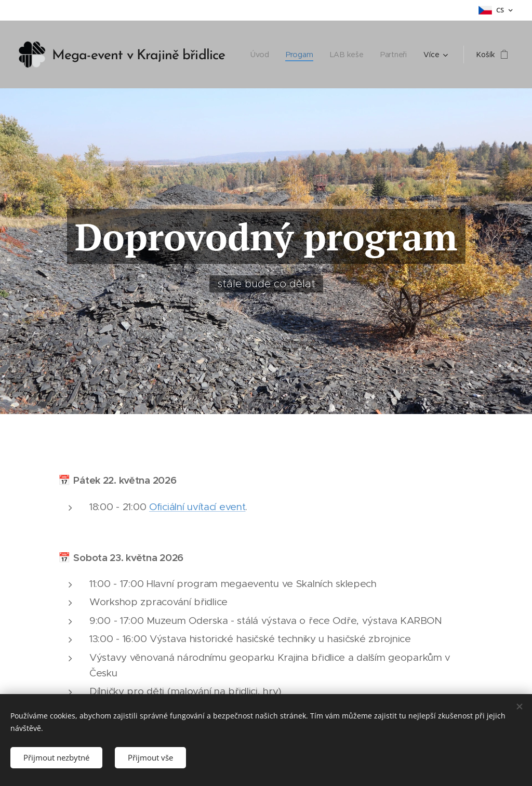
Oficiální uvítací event (197, 506)
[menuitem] (263, 55)
